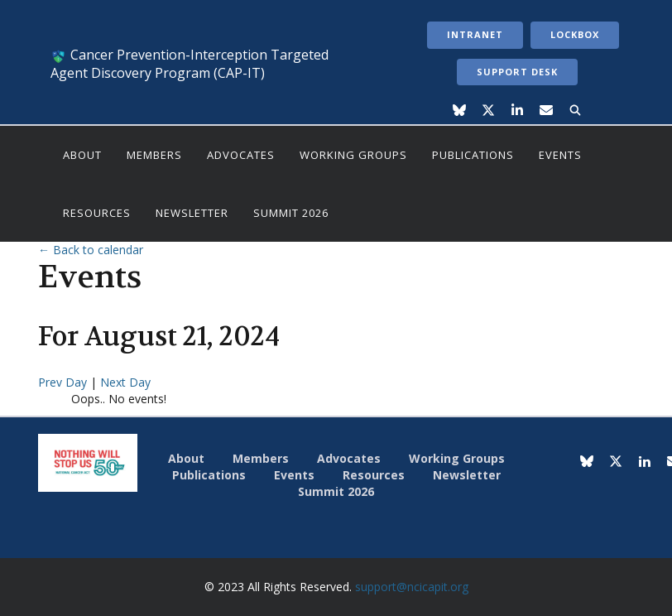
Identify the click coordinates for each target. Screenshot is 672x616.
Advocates (241, 155)
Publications (473, 155)
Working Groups (353, 155)
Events (560, 155)
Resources (97, 213)
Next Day (125, 382)
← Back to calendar (91, 250)
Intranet (475, 34)
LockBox (575, 34)
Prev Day (64, 382)
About (82, 155)
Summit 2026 (291, 213)
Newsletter (192, 213)
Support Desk (517, 72)
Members (154, 155)
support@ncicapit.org (412, 587)
